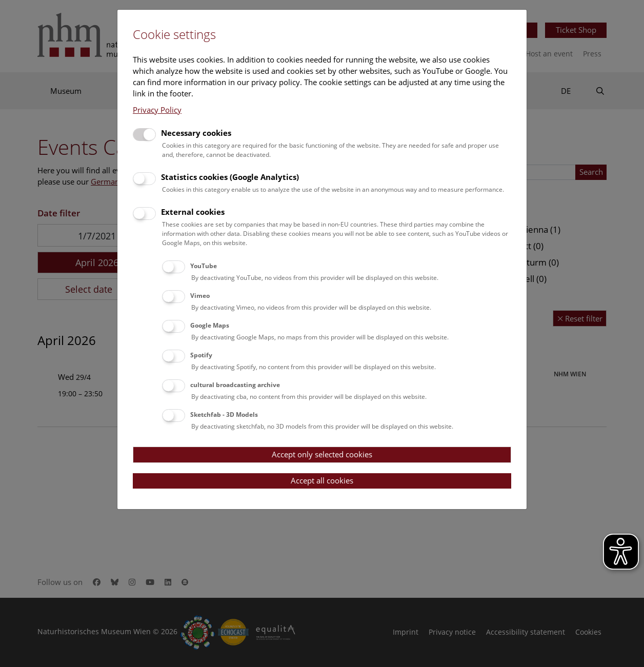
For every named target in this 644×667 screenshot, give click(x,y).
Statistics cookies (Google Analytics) (230, 177)
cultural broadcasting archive (235, 385)
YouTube (204, 266)
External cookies (193, 212)
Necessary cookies (196, 133)
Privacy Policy (157, 110)
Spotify (201, 355)
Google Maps (210, 325)
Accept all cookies (322, 480)
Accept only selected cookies (322, 454)
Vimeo (200, 296)
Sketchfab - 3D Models (224, 415)
